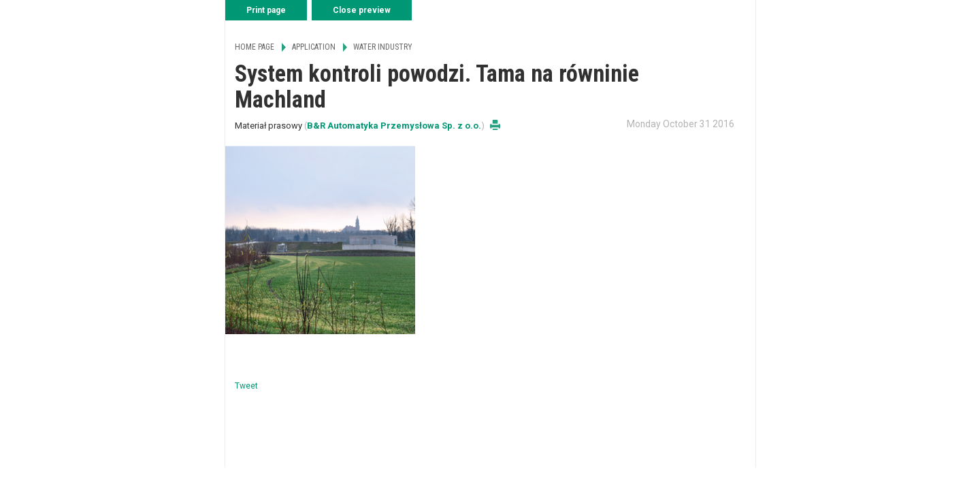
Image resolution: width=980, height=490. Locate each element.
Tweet (246, 386)
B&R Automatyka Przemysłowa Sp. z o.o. (394, 126)
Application (314, 47)
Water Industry (383, 47)
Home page (255, 47)
